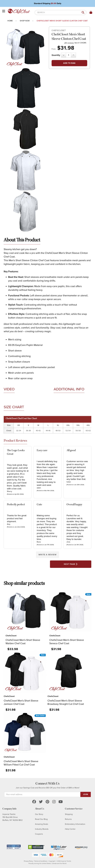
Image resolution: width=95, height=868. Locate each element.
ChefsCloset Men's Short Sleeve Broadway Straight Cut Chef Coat (66, 702)
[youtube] (61, 802)
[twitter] (41, 802)
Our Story (39, 814)
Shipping (69, 814)
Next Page (71, 564)
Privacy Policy (28, 861)
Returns (68, 819)
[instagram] (54, 802)
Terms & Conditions (41, 861)
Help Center (70, 829)
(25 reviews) (69, 43)
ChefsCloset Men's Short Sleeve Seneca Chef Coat (67, 642)
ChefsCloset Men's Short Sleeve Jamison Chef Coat (21, 702)
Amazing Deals (42, 824)
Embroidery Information (75, 824)
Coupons (39, 834)
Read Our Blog (41, 819)
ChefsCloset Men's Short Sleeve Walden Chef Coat (23, 642)
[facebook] (34, 802)
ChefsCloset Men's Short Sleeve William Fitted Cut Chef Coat (21, 763)
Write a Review (47, 555)
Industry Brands (42, 829)
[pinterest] (47, 802)
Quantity (56, 55)
